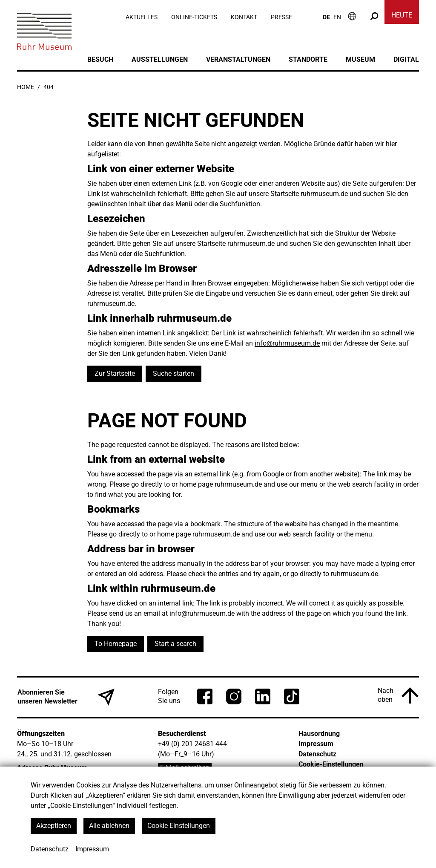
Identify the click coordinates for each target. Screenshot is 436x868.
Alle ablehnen (109, 826)
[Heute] (402, 17)
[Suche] (374, 16)
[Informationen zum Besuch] (352, 16)
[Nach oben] (398, 695)
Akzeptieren (54, 826)
